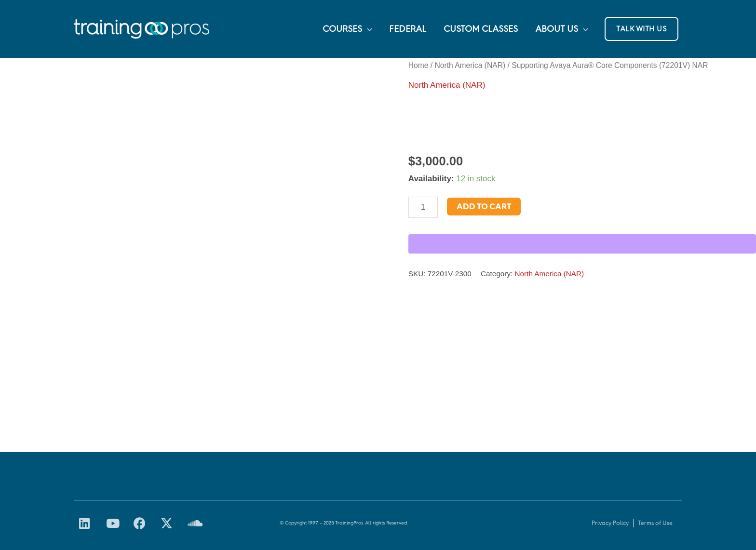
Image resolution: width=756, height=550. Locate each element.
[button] (641, 29)
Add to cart (484, 206)
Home (418, 65)
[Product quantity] (423, 207)
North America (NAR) (470, 65)
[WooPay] (582, 244)
